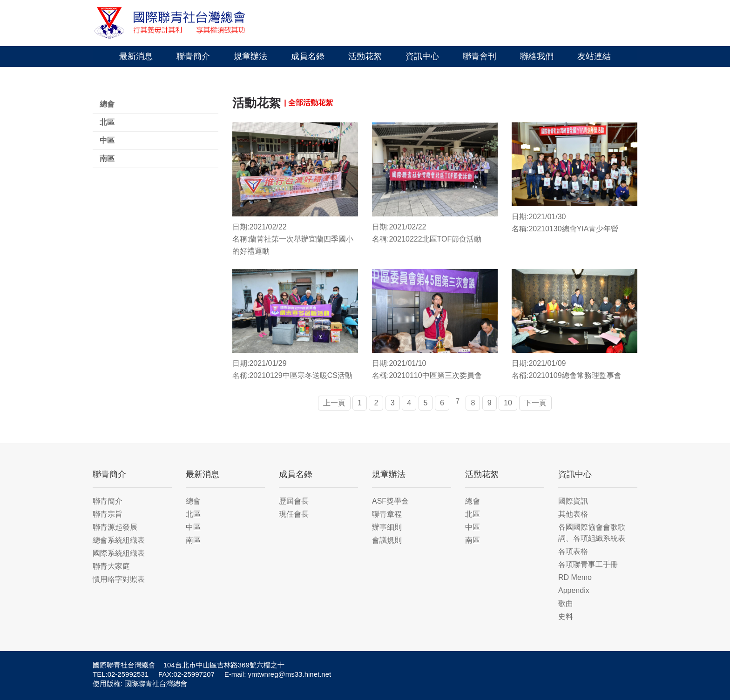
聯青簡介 (193, 56)
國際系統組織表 (119, 553)
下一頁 (535, 403)
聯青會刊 (480, 56)
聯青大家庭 (111, 566)
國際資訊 (573, 501)
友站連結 (594, 56)
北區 (107, 122)
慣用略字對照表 (119, 579)
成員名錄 (308, 56)
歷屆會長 (294, 501)
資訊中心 (422, 56)
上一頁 (334, 403)
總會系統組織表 (119, 540)
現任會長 (294, 514)
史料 (566, 616)
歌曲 (566, 603)
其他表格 (573, 514)
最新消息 (136, 56)
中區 (107, 140)
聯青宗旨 (108, 514)
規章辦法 (250, 56)
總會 (107, 104)
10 (508, 403)
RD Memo (575, 577)
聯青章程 (387, 514)
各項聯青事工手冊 (588, 564)
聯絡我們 (537, 56)
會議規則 (387, 540)
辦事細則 (387, 527)
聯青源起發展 (115, 527)
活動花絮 (365, 56)
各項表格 (573, 551)
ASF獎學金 (390, 501)
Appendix (574, 590)
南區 (107, 158)
